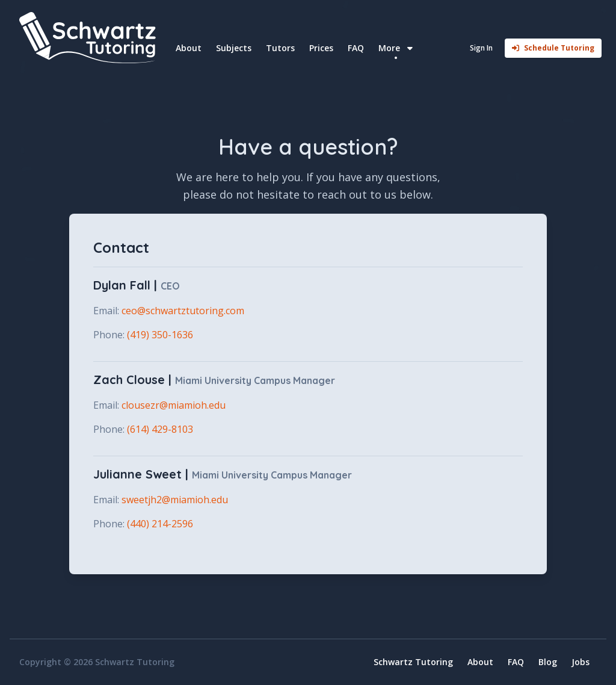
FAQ (356, 48)
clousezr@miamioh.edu (174, 405)
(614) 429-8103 (160, 429)
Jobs (581, 662)
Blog (548, 662)
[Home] (91, 38)
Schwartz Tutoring (413, 662)
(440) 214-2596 (160, 524)
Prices (321, 48)
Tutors (280, 48)
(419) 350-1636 (160, 335)
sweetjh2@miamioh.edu (175, 500)
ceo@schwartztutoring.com (183, 311)
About (189, 48)
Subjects (234, 48)
